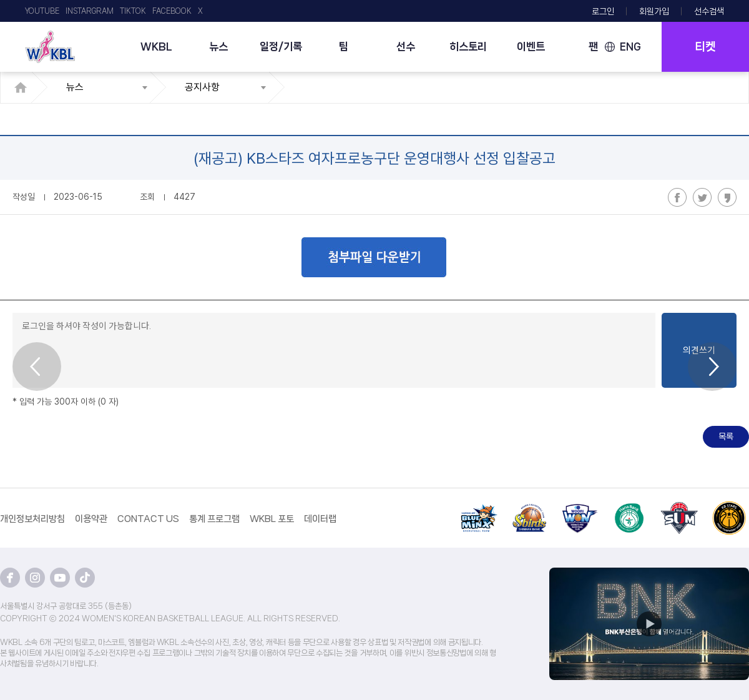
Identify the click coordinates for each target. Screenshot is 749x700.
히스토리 (468, 46)
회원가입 (654, 11)
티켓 (705, 47)
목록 (726, 436)
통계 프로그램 (214, 519)
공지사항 (202, 87)
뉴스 (218, 46)
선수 (406, 46)
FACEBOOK (172, 11)
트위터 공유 (702, 197)
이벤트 (531, 46)
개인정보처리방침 (32, 519)
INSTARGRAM (90, 11)
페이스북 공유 (677, 197)
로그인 (603, 11)
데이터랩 (320, 519)
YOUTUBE (42, 11)
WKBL (156, 46)
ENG (630, 47)
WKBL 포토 (272, 519)
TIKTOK (133, 11)
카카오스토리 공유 (727, 197)
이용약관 (91, 519)
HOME (24, 87)
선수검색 (709, 11)
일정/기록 (281, 46)
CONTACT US (148, 519)
